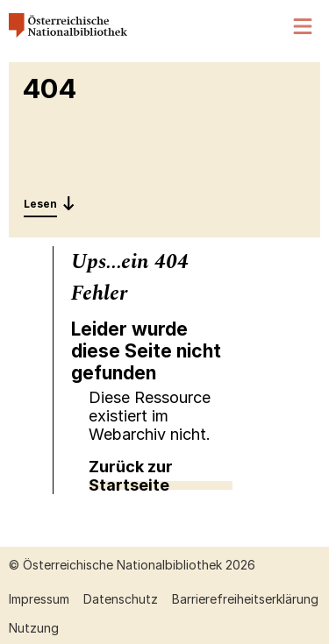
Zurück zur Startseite (131, 476)
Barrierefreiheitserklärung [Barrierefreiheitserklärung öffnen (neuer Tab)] (245, 599)
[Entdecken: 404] (50, 203)
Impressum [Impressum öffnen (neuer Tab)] (39, 599)
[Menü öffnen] (304, 27)
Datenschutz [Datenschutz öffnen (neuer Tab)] (121, 599)
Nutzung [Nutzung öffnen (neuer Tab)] (34, 628)
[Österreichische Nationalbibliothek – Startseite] (68, 33)
